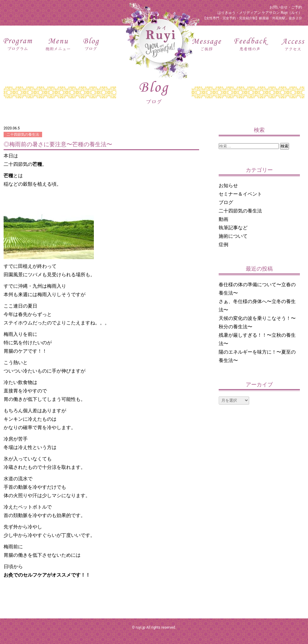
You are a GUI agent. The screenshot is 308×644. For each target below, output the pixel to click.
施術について (233, 236)
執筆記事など (233, 228)
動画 (223, 219)
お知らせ (228, 186)
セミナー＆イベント (240, 194)
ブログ (226, 202)
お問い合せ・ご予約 (286, 7)
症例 (223, 245)
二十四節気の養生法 (23, 135)
